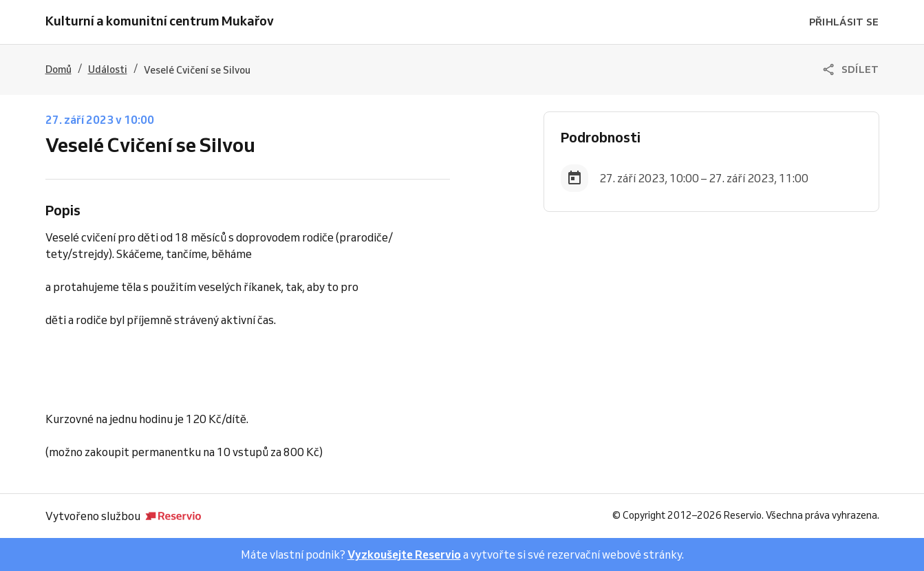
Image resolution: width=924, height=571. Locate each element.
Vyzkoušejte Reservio (404, 554)
